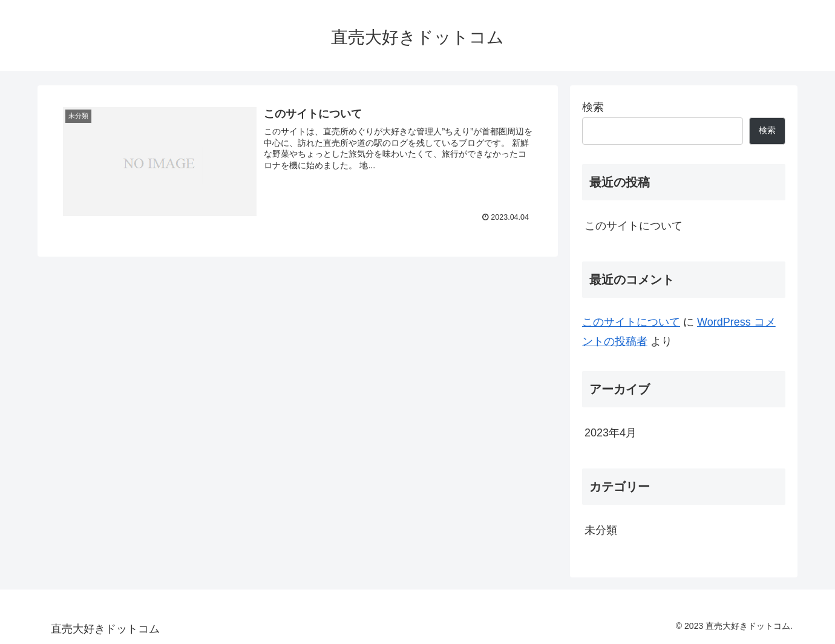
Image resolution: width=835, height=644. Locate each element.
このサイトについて (634, 226)
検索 (593, 107)
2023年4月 (611, 433)
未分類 (601, 530)
